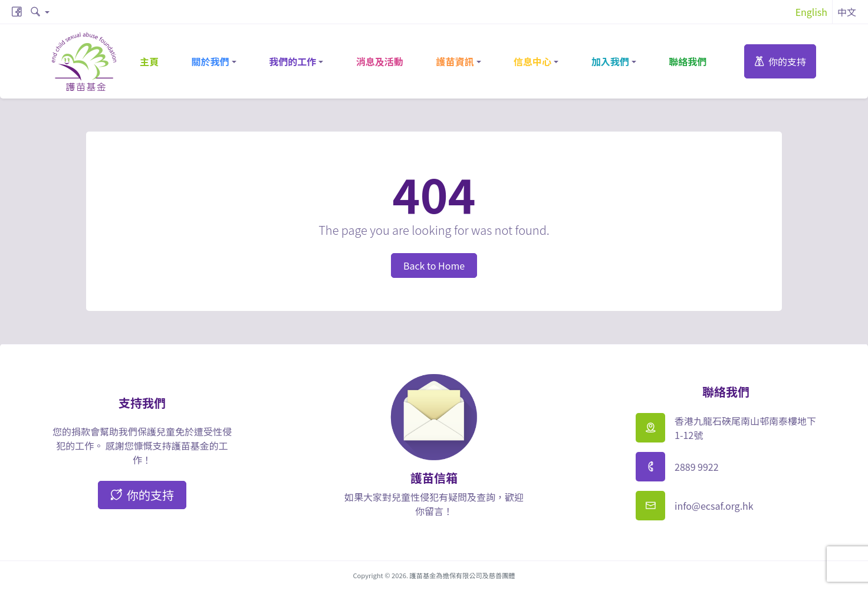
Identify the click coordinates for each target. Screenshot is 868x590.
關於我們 (211, 61)
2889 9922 (697, 467)
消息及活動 (380, 61)
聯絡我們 (688, 61)
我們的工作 (292, 61)
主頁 (149, 61)
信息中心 (532, 61)
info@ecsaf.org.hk (714, 506)
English (811, 12)
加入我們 (610, 61)
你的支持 (780, 61)
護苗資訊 (455, 61)
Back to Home (434, 265)
